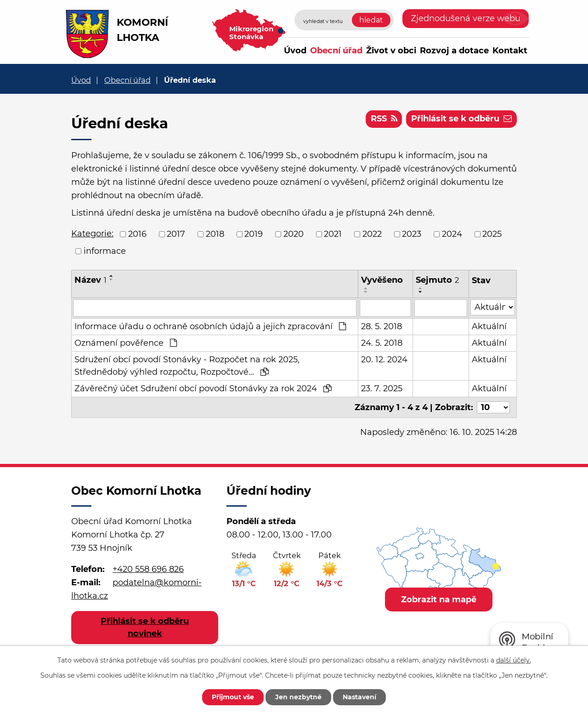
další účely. (514, 660)
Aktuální (489, 326)
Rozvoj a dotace (454, 51)
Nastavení (359, 697)
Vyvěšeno (382, 280)
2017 (176, 234)
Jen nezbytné (298, 697)
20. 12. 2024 (384, 360)
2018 (215, 234)
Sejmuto (437, 280)
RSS (384, 119)
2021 (333, 234)
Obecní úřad (336, 51)
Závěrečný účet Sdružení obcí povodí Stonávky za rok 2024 (203, 388)
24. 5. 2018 (382, 343)
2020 (294, 234)
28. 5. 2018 (382, 326)
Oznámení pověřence (126, 343)
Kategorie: (92, 234)
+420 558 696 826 (148, 569)
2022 (372, 234)
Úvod (295, 51)
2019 (254, 234)
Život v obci (391, 51)
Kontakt (510, 51)
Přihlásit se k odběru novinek (145, 627)
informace (105, 251)
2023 (412, 234)
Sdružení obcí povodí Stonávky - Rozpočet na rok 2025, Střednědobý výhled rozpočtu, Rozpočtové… (187, 366)
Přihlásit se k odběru (461, 119)
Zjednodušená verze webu (466, 18)
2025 (492, 234)
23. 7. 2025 (382, 388)
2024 (452, 234)
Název (90, 280)
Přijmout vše (233, 697)
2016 (137, 234)
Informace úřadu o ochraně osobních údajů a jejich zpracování (210, 326)
